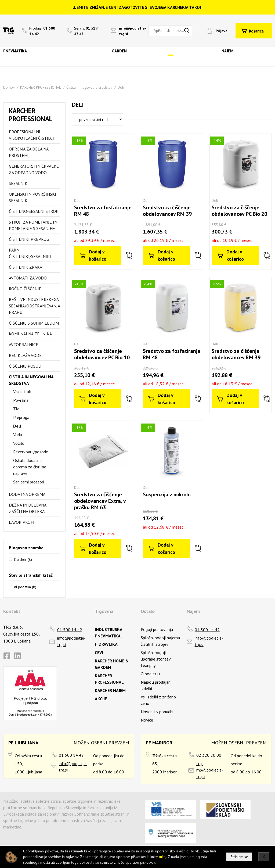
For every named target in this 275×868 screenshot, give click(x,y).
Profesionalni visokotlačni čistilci (31, 135)
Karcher (23, 559)
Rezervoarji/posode (31, 452)
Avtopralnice (23, 345)
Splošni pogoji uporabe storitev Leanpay (156, 659)
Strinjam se (239, 857)
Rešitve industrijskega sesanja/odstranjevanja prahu (34, 306)
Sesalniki (19, 183)
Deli (121, 87)
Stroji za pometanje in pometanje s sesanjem (33, 225)
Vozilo (19, 443)
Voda (18, 435)
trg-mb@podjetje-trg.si (210, 770)
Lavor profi (22, 522)
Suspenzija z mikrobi (167, 494)
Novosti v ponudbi (157, 712)
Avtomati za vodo (28, 278)
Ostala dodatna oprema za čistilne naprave (30, 467)
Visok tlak (22, 392)
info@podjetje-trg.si (71, 641)
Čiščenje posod (25, 366)
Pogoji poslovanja (157, 629)
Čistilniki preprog (29, 239)
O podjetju (150, 674)
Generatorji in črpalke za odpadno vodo (34, 169)
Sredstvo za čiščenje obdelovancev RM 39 (167, 211)
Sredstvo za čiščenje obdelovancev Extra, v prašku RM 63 (100, 501)
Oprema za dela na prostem (29, 152)
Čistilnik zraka (26, 267)
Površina (21, 400)
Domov (9, 87)
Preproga (21, 417)
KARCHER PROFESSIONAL (41, 87)
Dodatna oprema (27, 494)
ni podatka (25, 587)
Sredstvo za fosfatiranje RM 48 (103, 211)
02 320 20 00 (209, 755)
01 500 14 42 (70, 630)
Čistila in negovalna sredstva (89, 87)
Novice (147, 720)
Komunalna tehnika (30, 334)
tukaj (163, 857)
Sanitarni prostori (29, 482)
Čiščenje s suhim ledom (34, 323)
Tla (16, 409)
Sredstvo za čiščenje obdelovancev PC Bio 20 (239, 211)
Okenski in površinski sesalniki (32, 197)
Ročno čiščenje (25, 289)
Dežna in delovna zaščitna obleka (28, 508)
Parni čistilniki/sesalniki (30, 253)
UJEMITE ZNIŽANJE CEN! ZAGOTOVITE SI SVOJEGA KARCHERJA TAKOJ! (137, 7)
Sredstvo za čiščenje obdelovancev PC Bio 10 (102, 354)
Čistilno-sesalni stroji (34, 211)
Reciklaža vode (25, 355)
